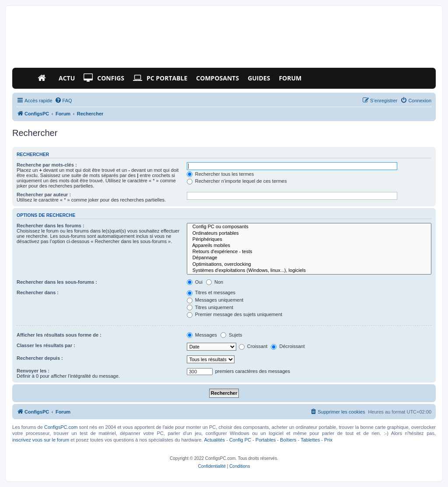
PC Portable (160, 78)
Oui (195, 282)
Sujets (231, 335)
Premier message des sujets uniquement (234, 314)
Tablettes (310, 440)
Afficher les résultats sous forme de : (59, 335)
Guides (259, 78)
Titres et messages (211, 292)
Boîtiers (288, 440)
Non (215, 282)
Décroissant (288, 346)
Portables (266, 440)
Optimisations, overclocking (309, 264)
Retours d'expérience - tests (309, 252)
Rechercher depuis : (40, 358)
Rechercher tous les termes (220, 174)
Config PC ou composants (309, 227)
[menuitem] (63, 101)
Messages (202, 335)
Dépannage (309, 258)
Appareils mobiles (309, 246)
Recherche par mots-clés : (47, 165)
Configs (104, 78)
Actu (67, 78)
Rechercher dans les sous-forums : (57, 282)
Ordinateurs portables (309, 233)
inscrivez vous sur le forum (41, 440)
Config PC (240, 440)
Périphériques (309, 240)
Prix (328, 440)
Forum (290, 78)
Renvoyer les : (33, 371)
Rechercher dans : (38, 292)
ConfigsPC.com (61, 427)
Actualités (214, 440)
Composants (217, 78)
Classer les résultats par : (46, 345)
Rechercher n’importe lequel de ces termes (237, 181)
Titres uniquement (210, 307)
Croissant (253, 346)
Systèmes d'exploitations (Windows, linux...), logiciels (309, 271)
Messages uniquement (215, 300)
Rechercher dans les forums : (51, 226)
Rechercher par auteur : (44, 195)
